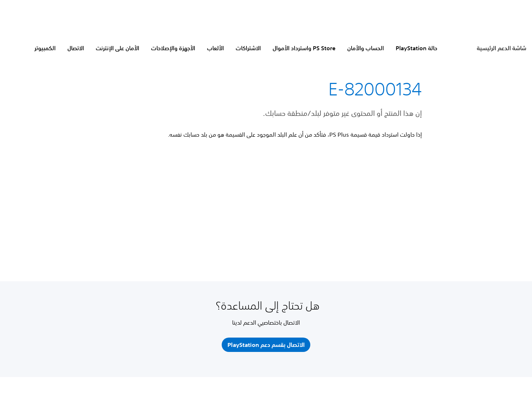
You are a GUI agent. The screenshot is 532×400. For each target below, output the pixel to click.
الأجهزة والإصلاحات (173, 48)
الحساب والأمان (366, 48)
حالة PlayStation (416, 48)
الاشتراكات (248, 48)
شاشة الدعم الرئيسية (502, 48)
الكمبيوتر (45, 48)
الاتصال (76, 48)
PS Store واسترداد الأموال (304, 48)
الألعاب (215, 48)
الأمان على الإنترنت (117, 48)
